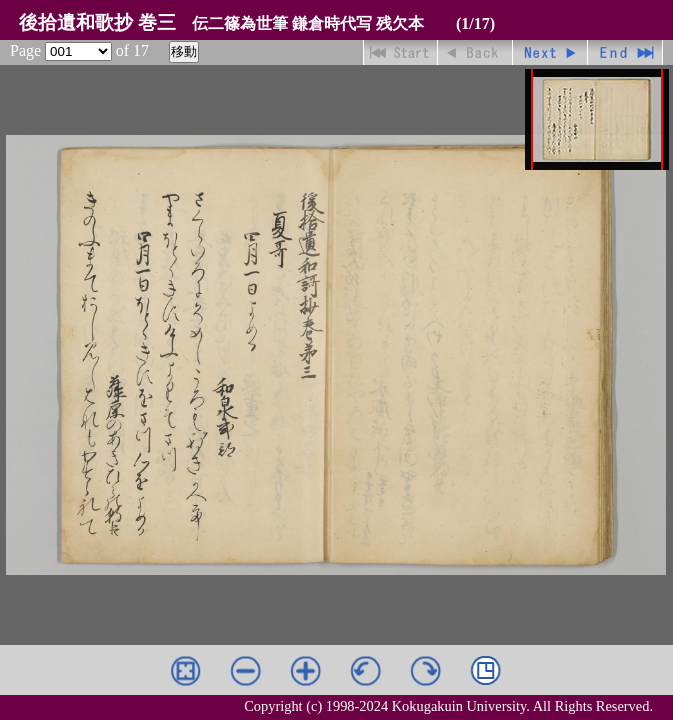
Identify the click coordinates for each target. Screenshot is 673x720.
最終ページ (625, 52)
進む (550, 52)
